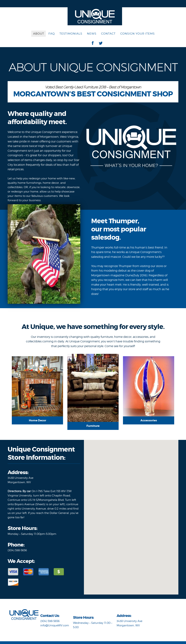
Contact (108, 34)
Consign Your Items (137, 34)
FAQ (51, 34)
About (39, 34)
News (92, 34)
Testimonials (71, 34)
